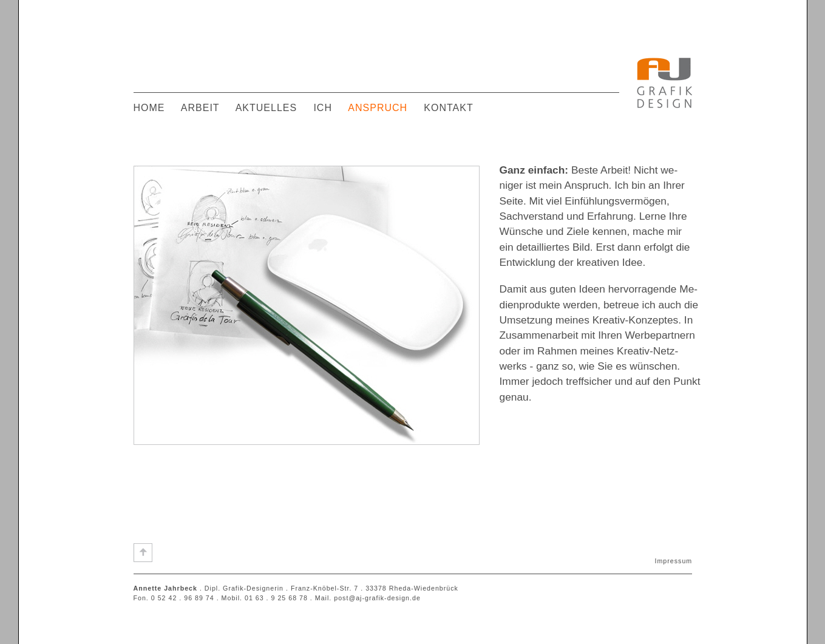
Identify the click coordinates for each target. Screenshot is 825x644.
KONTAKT (448, 108)
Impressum (674, 561)
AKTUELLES (266, 108)
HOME (149, 108)
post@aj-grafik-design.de (377, 598)
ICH (323, 108)
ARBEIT (200, 108)
